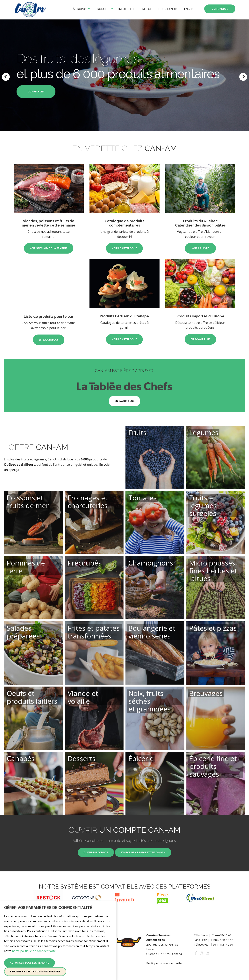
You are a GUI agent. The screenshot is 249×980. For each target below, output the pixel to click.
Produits (102, 9)
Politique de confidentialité (164, 963)
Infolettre (127, 9)
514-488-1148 (221, 935)
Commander (220, 9)
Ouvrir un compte (96, 853)
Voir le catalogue (124, 241)
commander (36, 92)
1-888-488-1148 (222, 940)
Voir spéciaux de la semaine (49, 241)
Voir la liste (200, 241)
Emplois (147, 9)
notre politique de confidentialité (34, 951)
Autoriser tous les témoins (29, 963)
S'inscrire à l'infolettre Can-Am (143, 853)
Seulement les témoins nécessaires (35, 972)
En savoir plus (49, 333)
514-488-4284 (223, 944)
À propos (80, 9)
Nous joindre (168, 9)
